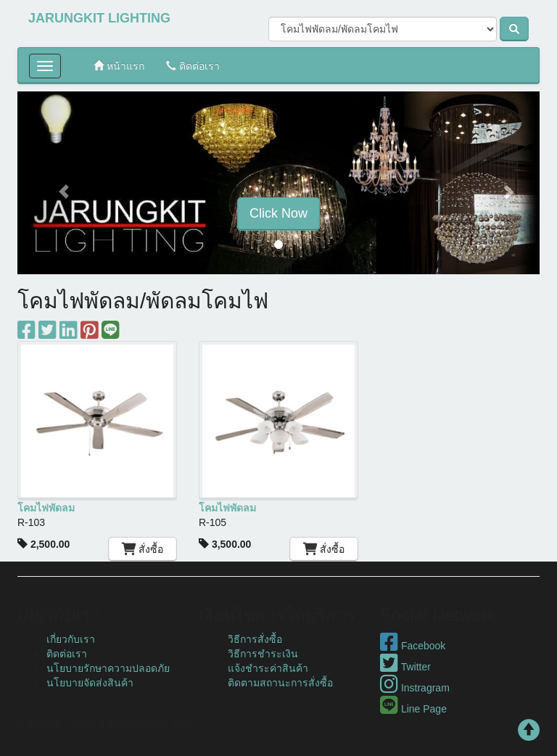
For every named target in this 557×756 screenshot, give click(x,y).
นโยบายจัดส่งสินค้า (90, 683)
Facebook (413, 646)
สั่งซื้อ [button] (143, 549)
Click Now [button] (278, 213)
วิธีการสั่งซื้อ (255, 639)
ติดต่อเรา (193, 66)
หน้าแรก (119, 66)
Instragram (415, 688)
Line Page (413, 709)
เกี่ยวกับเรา (71, 639)
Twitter (405, 667)
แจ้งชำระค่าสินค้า (268, 668)
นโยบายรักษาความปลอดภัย (108, 668)
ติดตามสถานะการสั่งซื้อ (280, 683)
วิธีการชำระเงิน (263, 654)
